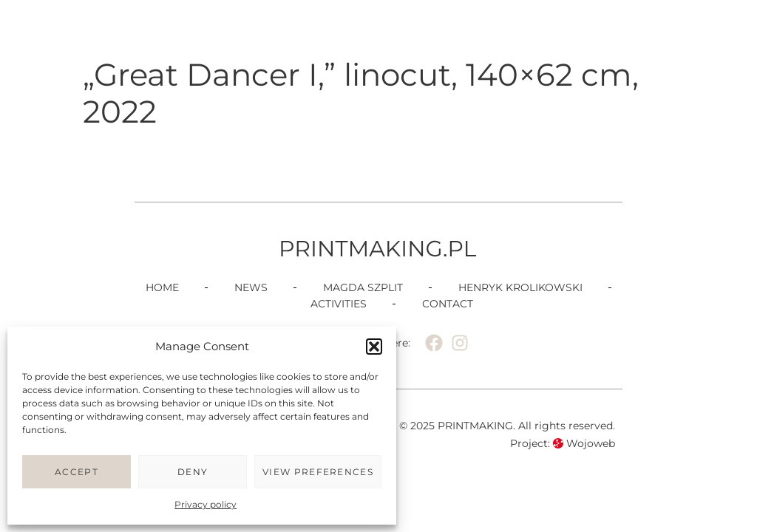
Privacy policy (206, 504)
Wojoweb (584, 443)
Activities (339, 304)
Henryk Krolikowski (520, 287)
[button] (374, 347)
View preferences (318, 472)
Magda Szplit (363, 287)
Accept (77, 472)
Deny (193, 472)
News (251, 287)
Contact (448, 304)
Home (162, 287)
